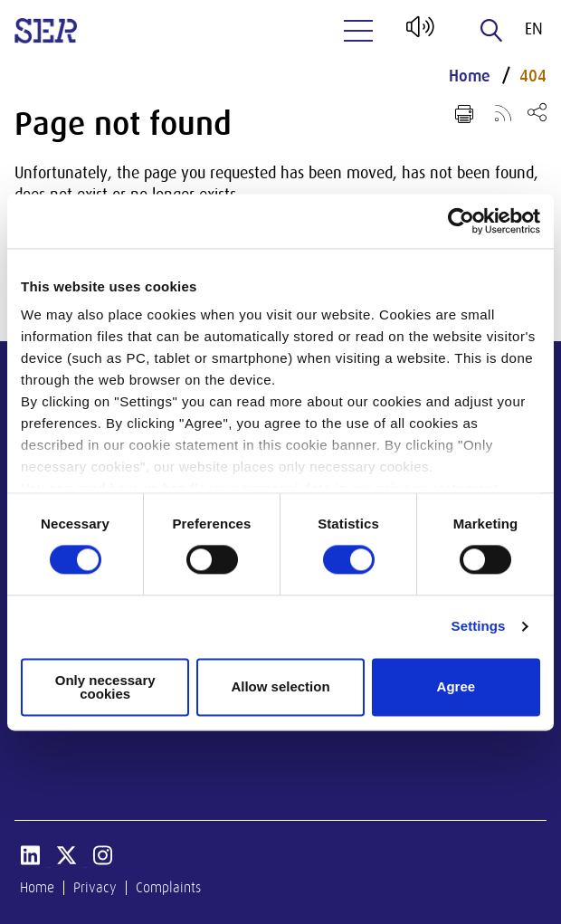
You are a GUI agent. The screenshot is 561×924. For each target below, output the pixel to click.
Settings (479, 627)
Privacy (95, 888)
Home (470, 76)
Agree (456, 687)
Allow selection (280, 687)
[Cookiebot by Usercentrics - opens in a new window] (461, 221)
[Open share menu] (537, 112)
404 (533, 76)
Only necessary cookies (105, 687)
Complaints (168, 888)
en (534, 29)
